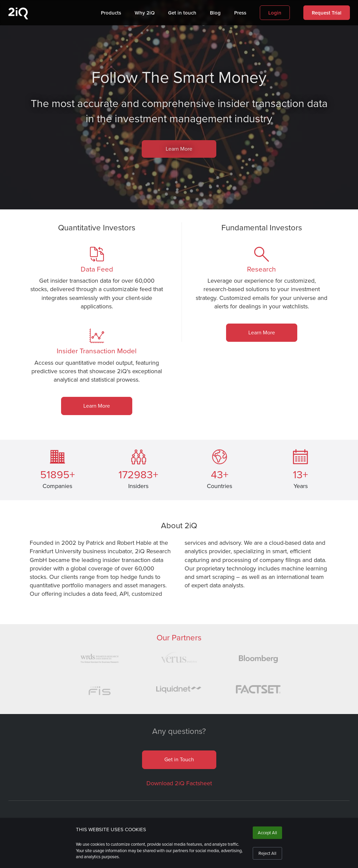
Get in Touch (179, 759)
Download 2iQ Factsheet (179, 783)
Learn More (179, 149)
